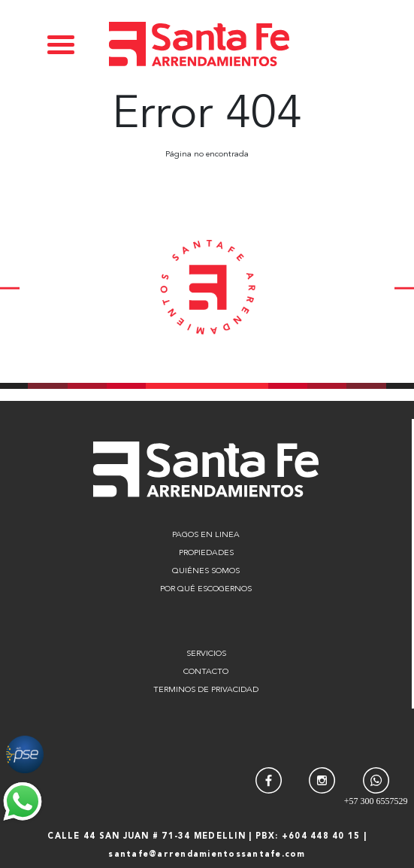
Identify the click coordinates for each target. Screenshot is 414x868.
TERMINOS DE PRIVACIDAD (206, 690)
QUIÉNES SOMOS (206, 571)
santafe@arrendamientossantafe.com (207, 855)
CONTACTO (206, 672)
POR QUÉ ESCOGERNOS (206, 589)
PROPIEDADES (206, 553)
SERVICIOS (206, 654)
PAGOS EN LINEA (206, 535)
